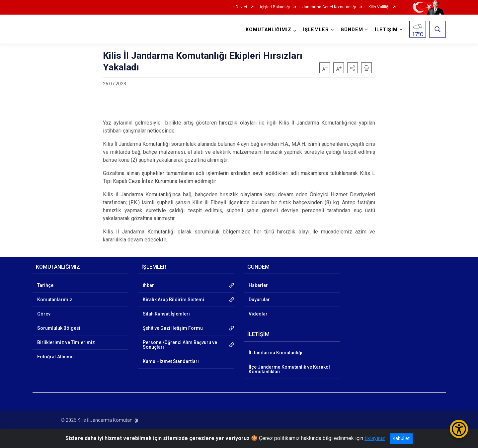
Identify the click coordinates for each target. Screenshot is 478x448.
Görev (44, 314)
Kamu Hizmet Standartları (171, 361)
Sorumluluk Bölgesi (59, 328)
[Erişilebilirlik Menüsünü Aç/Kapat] (459, 429)
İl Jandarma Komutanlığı (276, 353)
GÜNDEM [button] (352, 30)
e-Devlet (240, 7)
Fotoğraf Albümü (55, 357)
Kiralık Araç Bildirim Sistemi (173, 300)
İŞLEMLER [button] (316, 30)
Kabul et (401, 438)
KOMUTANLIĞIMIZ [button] (269, 30)
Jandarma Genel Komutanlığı (329, 7)
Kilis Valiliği (379, 7)
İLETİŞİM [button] (386, 30)
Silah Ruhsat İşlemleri (166, 314)
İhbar (148, 285)
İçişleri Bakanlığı (275, 7)
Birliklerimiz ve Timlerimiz (66, 342)
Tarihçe (45, 285)
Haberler (258, 285)
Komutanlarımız (55, 300)
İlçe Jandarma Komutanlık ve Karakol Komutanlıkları (289, 369)
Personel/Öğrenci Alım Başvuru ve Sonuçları (180, 345)
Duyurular (259, 300)
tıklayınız (375, 438)
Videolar (258, 314)
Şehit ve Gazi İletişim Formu (173, 328)
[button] (353, 68)
